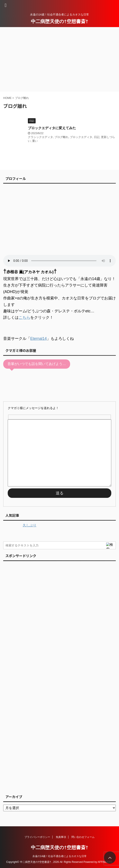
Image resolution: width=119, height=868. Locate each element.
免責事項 (61, 837)
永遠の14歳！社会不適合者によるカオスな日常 (59, 856)
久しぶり (30, 525)
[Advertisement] (59, 59)
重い (35, 141)
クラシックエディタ (40, 137)
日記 (97, 137)
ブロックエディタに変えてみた (52, 128)
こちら (24, 317)
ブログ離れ (61, 137)
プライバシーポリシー (37, 837)
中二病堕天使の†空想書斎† (59, 21)
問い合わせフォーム (83, 837)
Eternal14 (38, 339)
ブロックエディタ (81, 137)
